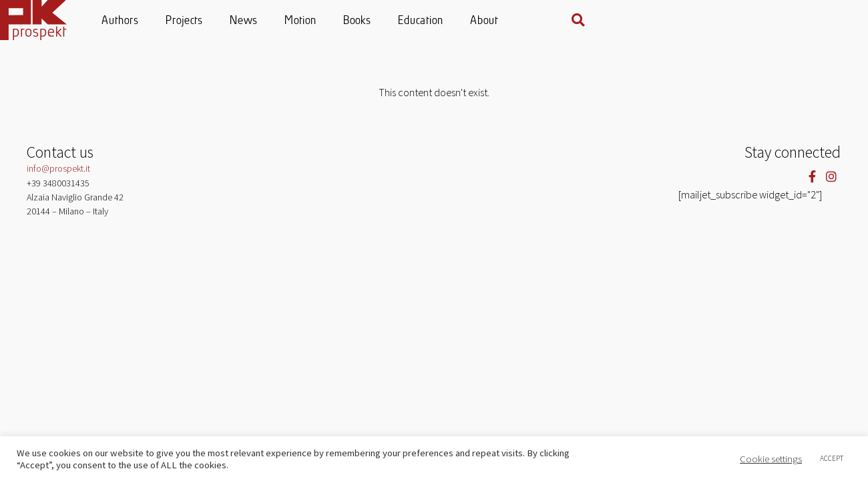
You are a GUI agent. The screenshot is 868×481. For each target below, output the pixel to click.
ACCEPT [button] (832, 458)
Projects (317, 21)
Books (490, 21)
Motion (433, 21)
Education (554, 21)
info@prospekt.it (58, 168)
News (377, 21)
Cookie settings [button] (771, 459)
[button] (833, 20)
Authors (253, 21)
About (617, 21)
